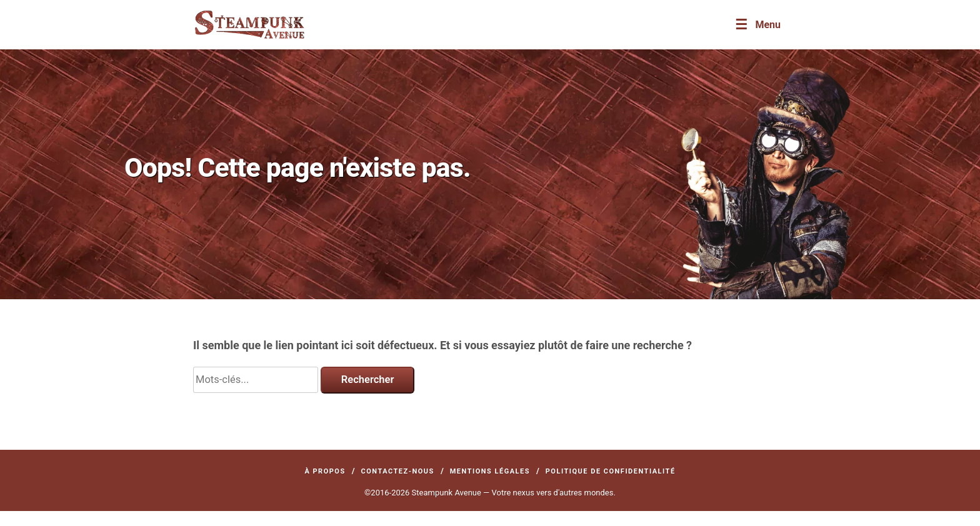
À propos (325, 471)
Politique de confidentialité (611, 471)
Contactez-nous (398, 471)
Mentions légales (490, 471)
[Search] (256, 380)
